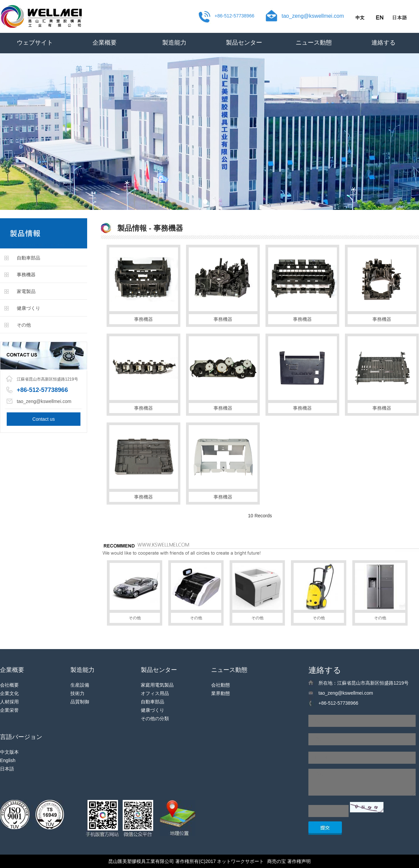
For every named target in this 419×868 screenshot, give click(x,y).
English (8, 760)
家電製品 (26, 291)
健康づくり (28, 308)
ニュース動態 (314, 43)
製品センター (244, 43)
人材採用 (9, 702)
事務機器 (26, 275)
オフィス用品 (155, 693)
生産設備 (80, 685)
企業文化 (9, 693)
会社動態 (221, 685)
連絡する (383, 43)
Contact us (44, 419)
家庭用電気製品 (157, 685)
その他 (24, 325)
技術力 (77, 693)
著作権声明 (299, 861)
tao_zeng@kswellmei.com (313, 16)
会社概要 (9, 685)
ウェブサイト (35, 43)
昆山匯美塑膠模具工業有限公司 (141, 861)
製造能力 (174, 43)
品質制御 (80, 702)
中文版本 (9, 752)
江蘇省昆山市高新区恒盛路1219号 (47, 379)
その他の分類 (155, 718)
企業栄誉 (9, 710)
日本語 (7, 769)
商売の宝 (277, 861)
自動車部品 (28, 258)
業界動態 (221, 693)
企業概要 (105, 43)
